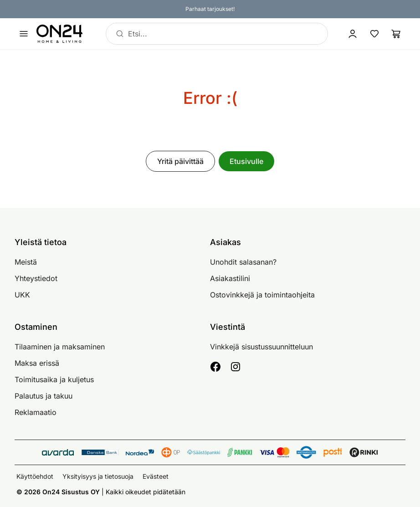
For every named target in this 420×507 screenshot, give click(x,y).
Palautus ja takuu (44, 396)
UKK (22, 295)
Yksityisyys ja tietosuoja (98, 476)
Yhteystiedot (36, 278)
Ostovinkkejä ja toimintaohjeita (262, 295)
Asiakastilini (230, 278)
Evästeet (156, 476)
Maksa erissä (37, 363)
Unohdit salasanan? (243, 262)
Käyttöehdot (35, 476)
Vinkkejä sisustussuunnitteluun (261, 347)
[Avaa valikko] (24, 34)
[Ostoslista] (396, 34)
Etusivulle (246, 161)
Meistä (26, 262)
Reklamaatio (36, 412)
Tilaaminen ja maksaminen (60, 347)
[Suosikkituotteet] (374, 34)
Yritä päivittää (180, 161)
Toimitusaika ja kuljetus (54, 379)
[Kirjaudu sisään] (353, 34)
